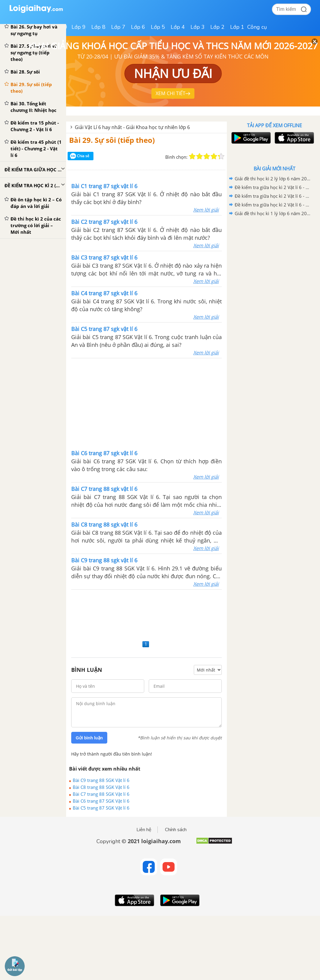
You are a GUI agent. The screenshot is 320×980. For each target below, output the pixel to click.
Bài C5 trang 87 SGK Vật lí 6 (101, 808)
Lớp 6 (138, 27)
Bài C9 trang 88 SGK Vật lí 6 (101, 780)
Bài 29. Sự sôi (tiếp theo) (112, 140)
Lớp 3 (198, 27)
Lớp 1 (237, 27)
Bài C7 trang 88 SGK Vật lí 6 (101, 794)
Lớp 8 (98, 27)
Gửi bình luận (89, 738)
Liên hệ (144, 830)
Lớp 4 (178, 27)
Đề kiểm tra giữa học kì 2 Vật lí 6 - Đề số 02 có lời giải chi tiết (273, 196)
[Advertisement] (70, 403)
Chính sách (176, 830)
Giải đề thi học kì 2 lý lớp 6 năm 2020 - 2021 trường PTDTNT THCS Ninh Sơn (273, 179)
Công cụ (257, 27)
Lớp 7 (118, 27)
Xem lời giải (206, 210)
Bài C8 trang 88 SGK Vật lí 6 (101, 787)
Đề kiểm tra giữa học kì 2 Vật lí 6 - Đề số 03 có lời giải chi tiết (273, 187)
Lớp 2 (217, 27)
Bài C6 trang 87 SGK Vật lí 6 (101, 801)
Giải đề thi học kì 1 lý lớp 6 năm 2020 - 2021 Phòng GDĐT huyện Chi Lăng (273, 213)
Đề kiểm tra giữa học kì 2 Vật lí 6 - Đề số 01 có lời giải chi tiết (273, 205)
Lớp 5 (158, 27)
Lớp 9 (79, 27)
